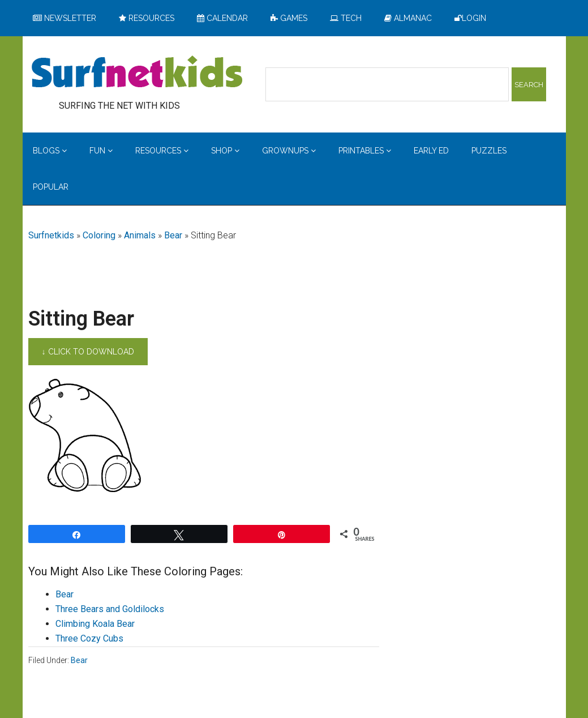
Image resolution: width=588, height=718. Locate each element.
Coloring (99, 235)
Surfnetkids (51, 235)
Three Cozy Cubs (89, 638)
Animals (140, 235)
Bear (173, 235)
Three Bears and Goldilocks (110, 609)
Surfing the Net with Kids (137, 73)
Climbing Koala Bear (95, 624)
